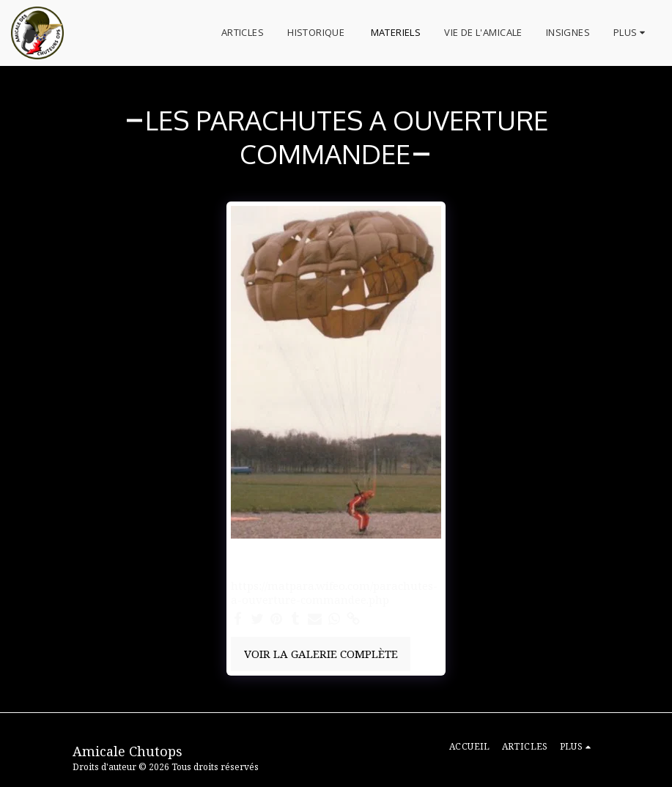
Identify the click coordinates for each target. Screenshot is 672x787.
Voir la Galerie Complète (321, 654)
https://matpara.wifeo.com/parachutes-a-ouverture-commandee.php (334, 593)
